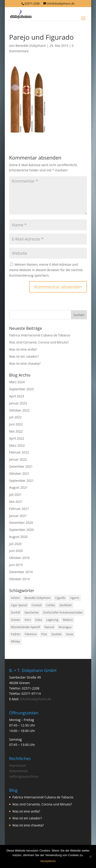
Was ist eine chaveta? (25, 363)
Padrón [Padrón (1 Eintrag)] (16, 634)
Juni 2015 (16, 565)
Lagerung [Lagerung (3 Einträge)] (52, 620)
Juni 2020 (16, 551)
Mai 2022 (16, 431)
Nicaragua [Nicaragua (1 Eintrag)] (65, 627)
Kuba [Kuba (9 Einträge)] (39, 620)
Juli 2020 (15, 544)
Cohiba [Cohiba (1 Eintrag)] (51, 605)
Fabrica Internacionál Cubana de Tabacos (40, 335)
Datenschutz (18, 771)
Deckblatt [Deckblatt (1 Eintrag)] (66, 605)
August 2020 (18, 537)
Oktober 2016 (19, 558)
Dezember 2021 (21, 466)
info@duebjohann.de (35, 699)
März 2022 (17, 445)
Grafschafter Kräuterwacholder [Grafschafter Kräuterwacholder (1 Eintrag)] (63, 612)
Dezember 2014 (21, 572)
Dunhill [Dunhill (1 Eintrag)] (16, 612)
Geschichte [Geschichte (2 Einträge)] (32, 612)
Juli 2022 (15, 417)
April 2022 (17, 438)
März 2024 (17, 382)
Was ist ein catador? (24, 356)
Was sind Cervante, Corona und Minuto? (39, 342)
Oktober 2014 (19, 579)
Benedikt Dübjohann (31, 46)
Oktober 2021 (19, 473)
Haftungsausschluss (24, 776)
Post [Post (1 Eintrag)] (44, 634)
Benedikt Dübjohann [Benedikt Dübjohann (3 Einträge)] (38, 598)
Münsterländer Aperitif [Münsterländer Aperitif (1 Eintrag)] (25, 627)
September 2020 (21, 530)
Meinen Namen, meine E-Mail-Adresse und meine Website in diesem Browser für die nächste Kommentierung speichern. (46, 270)
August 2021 (18, 487)
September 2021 (21, 481)
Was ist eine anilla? (23, 349)
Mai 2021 (16, 502)
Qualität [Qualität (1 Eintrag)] (56, 634)
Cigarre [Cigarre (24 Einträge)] (74, 598)
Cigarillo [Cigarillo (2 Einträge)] (60, 598)
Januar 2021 (18, 516)
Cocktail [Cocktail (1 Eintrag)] (37, 605)
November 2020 (21, 523)
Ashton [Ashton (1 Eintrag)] (16, 598)
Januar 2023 (18, 403)
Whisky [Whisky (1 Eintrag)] (16, 641)
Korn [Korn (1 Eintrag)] (28, 620)
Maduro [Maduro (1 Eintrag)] (68, 620)
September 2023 (21, 389)
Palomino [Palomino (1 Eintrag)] (31, 634)
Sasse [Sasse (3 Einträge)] (69, 634)
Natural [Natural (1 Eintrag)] (49, 627)
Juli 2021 (15, 494)
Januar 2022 (18, 459)
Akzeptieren (48, 861)
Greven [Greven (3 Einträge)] (16, 620)
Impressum (18, 765)
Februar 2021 (19, 509)
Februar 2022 (19, 452)
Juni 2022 (16, 424)
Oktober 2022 (19, 410)
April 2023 (17, 396)
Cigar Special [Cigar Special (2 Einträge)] (19, 605)
